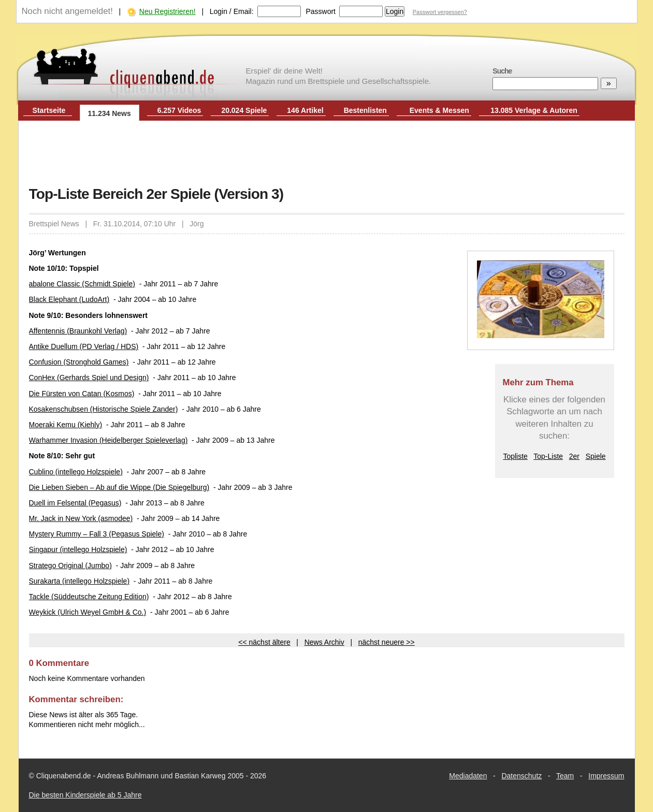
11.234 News (110, 113)
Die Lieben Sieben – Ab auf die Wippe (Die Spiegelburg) (119, 487)
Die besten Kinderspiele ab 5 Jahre (85, 795)
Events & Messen (439, 110)
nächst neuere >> (387, 642)
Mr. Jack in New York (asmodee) (81, 518)
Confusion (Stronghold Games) (79, 362)
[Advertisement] (327, 154)
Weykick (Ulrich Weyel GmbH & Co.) (88, 612)
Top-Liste (548, 456)
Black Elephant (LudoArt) (69, 299)
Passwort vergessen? (440, 12)
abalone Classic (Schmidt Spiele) (82, 284)
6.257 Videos (179, 110)
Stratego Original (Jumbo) (70, 565)
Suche (502, 71)
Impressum (606, 776)
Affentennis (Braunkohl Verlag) (78, 331)
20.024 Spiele (244, 110)
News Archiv (324, 642)
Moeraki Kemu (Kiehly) (66, 425)
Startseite (49, 110)
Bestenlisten (365, 110)
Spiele (596, 456)
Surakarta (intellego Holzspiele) (79, 581)
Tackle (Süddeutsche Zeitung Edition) (89, 597)
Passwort (321, 11)
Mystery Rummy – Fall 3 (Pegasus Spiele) (97, 534)
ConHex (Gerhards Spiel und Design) (89, 378)
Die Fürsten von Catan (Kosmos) (82, 394)
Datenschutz (521, 776)
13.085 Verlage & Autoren (534, 110)
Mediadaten (468, 776)
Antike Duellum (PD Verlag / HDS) (84, 346)
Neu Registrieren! (168, 11)
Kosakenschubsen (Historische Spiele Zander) (104, 409)
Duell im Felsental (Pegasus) (75, 503)
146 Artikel (305, 110)
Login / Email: (232, 11)
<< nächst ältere (264, 642)
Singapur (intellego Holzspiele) (78, 549)
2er (574, 456)
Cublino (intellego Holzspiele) (76, 472)
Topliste (515, 456)
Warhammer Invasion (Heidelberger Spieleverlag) (108, 440)
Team (565, 776)
